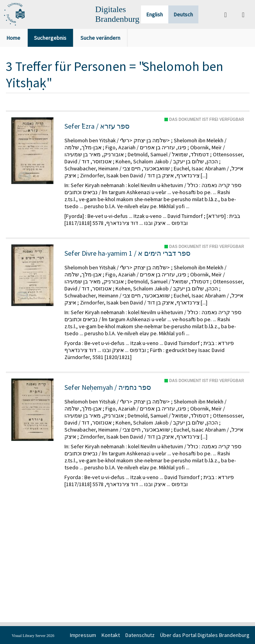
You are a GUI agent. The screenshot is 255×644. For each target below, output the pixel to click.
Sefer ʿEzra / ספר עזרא (97, 126)
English (155, 14)
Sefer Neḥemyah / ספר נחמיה (108, 387)
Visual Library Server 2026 (33, 636)
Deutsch (183, 14)
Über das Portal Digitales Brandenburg (205, 635)
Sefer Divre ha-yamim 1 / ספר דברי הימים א (127, 253)
